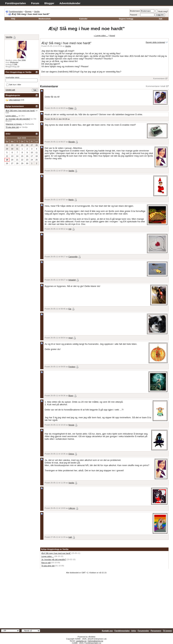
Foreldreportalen (16, 3)
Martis (71, 200)
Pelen (71, 108)
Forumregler (143, 631)
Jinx (23, 116)
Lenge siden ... (48, 556)
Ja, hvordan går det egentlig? (54, 559)
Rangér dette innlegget (155, 42)
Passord (133, 15)
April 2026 (22, 138)
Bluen (71, 396)
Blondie (72, 142)
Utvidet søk (10, 90)
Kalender (83, 19)
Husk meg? (162, 11)
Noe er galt (46, 563)
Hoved (112, 36)
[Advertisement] (86, 602)
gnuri (71, 338)
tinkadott (72, 280)
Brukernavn (135, 11)
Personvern (156, 631)
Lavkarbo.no (81, 641)
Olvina (71, 454)
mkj (70, 229)
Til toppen (167, 631)
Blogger (49, 3)
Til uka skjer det (48, 566)
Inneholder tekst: (13, 77)
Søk (161, 19)
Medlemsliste (45, 19)
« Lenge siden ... (101, 36)
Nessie (71, 425)
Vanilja (37, 11)
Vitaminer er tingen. (14, 124)
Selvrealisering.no (96, 641)
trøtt (70, 537)
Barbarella (29, 124)
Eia (70, 309)
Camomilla (73, 257)
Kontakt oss (107, 631)
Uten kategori (14, 100)
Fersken (72, 367)
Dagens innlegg (126, 19)
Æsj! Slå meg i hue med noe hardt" (56, 553)
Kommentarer (159, 78)
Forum (35, 3)
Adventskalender (70, 3)
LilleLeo (72, 508)
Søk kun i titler (14, 85)
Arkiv (134, 631)
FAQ (13, 19)
